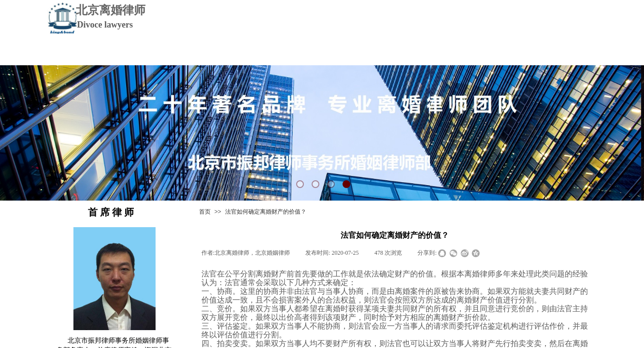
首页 (205, 212)
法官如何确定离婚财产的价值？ (266, 212)
